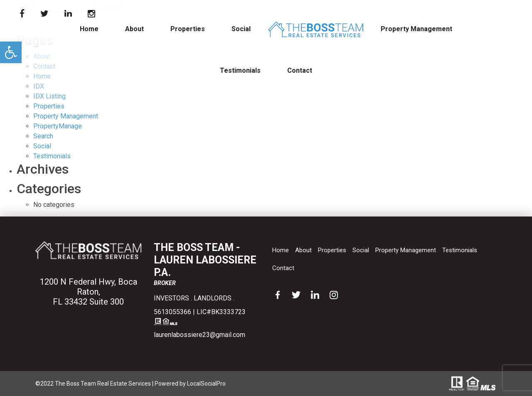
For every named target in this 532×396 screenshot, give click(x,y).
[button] (11, 52)
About (134, 29)
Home (89, 29)
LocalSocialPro (206, 384)
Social (241, 29)
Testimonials (240, 70)
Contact (300, 70)
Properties (188, 29)
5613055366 (172, 312)
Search (43, 136)
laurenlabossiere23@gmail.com (199, 335)
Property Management (416, 29)
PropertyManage (58, 126)
